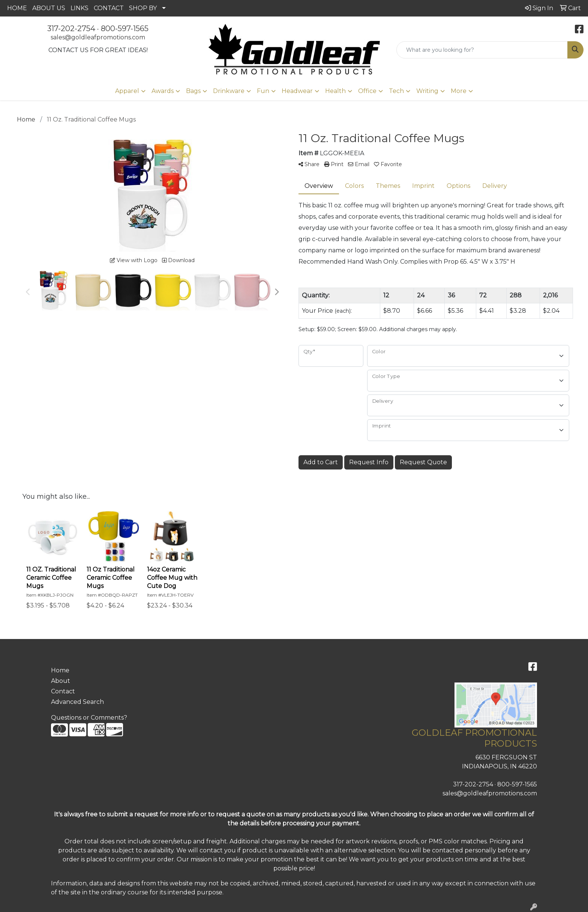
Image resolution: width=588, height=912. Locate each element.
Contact (63, 691)
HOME (17, 8)
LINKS (79, 8)
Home (60, 670)
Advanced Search (77, 702)
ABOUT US (49, 8)
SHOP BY (143, 8)
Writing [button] (427, 91)
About (61, 681)
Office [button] (367, 91)
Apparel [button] (127, 91)
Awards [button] (163, 91)
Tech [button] (396, 91)
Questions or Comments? (89, 718)
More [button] (459, 91)
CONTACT (109, 8)
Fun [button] (263, 91)
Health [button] (335, 91)
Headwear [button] (297, 91)
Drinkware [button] (229, 91)
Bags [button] (193, 91)
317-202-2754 (71, 28)
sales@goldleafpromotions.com (98, 37)
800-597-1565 (125, 28)
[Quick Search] (482, 50)
